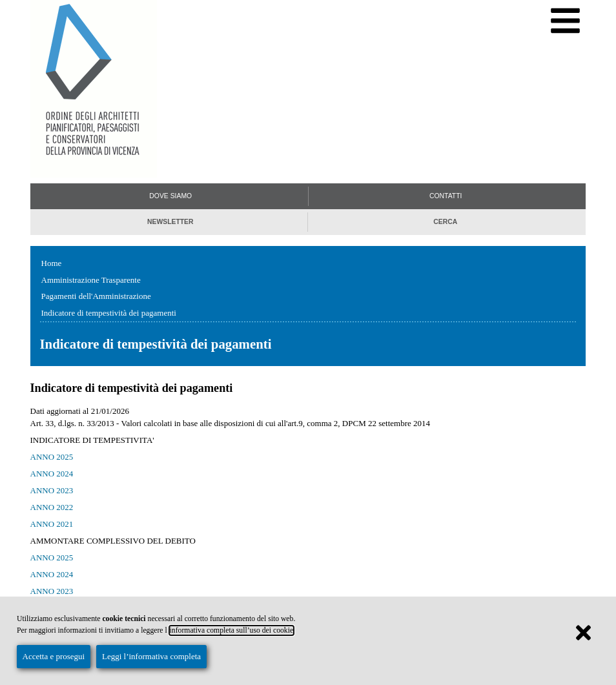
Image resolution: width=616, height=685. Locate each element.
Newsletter (170, 222)
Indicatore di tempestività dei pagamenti (109, 313)
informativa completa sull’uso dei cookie (232, 630)
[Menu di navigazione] (565, 21)
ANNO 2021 (52, 524)
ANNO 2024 (52, 474)
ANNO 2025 (52, 457)
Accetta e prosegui (54, 656)
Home (52, 263)
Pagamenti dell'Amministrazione (96, 296)
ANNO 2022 (52, 507)
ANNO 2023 (52, 490)
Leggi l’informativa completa (151, 656)
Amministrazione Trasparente (91, 280)
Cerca (445, 222)
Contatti (446, 196)
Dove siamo (170, 196)
